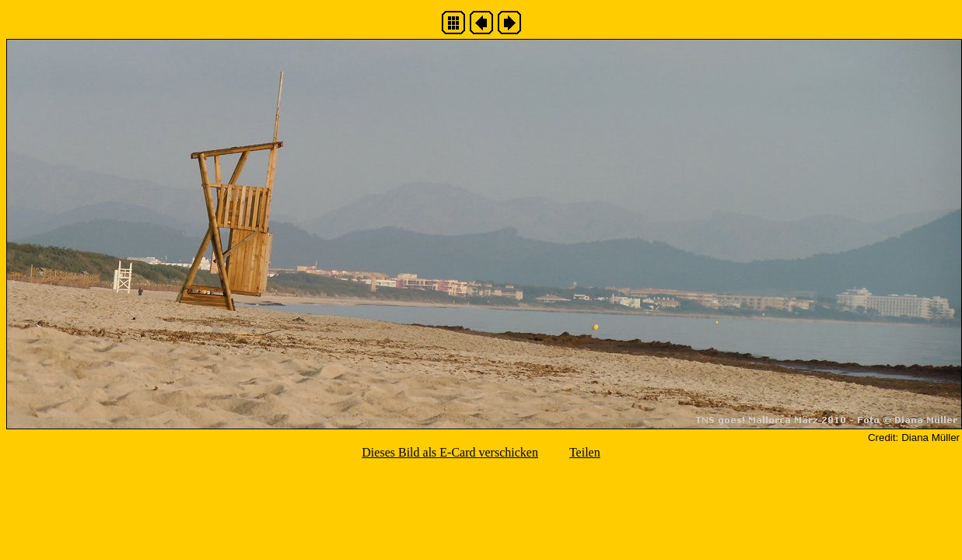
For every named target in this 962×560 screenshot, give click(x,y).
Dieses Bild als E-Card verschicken (450, 452)
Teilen (585, 452)
